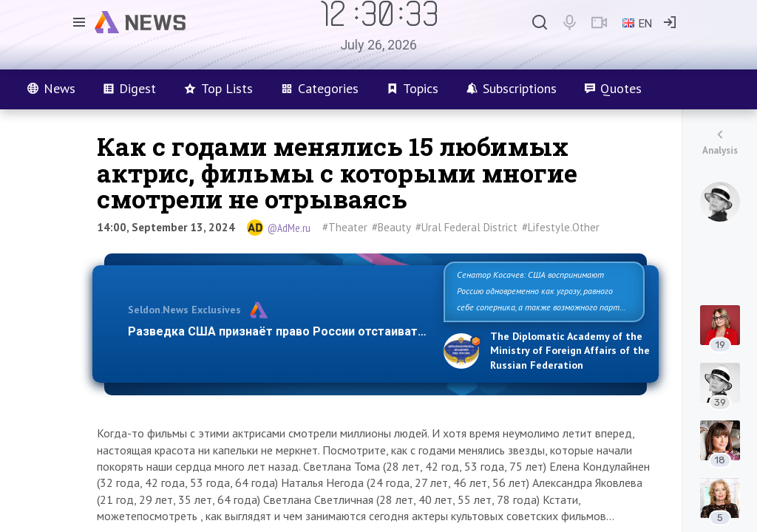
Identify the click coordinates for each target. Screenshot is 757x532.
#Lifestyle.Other (561, 227)
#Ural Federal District (466, 227)
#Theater (345, 227)
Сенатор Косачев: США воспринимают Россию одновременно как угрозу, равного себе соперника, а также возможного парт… (542, 291)
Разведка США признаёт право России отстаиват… (277, 331)
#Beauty (391, 227)
